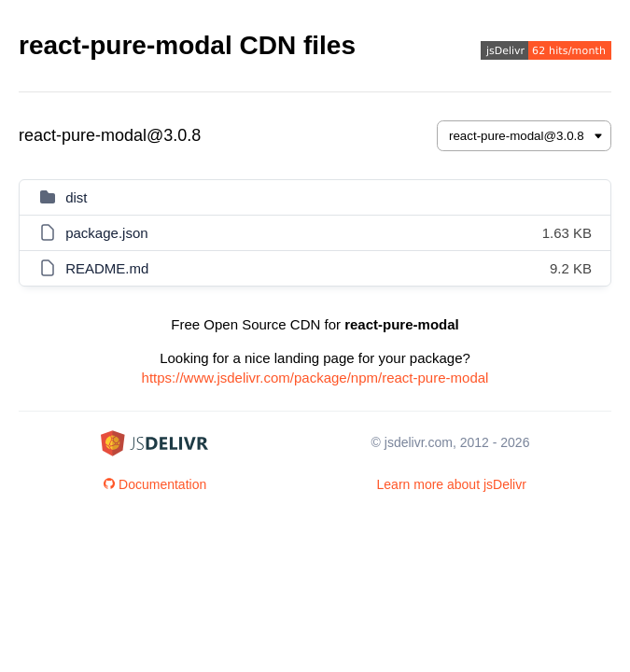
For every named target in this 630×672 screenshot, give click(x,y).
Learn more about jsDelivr (452, 484)
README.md (107, 268)
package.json (106, 233)
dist (76, 197)
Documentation (155, 484)
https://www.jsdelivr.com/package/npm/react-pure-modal (315, 378)
